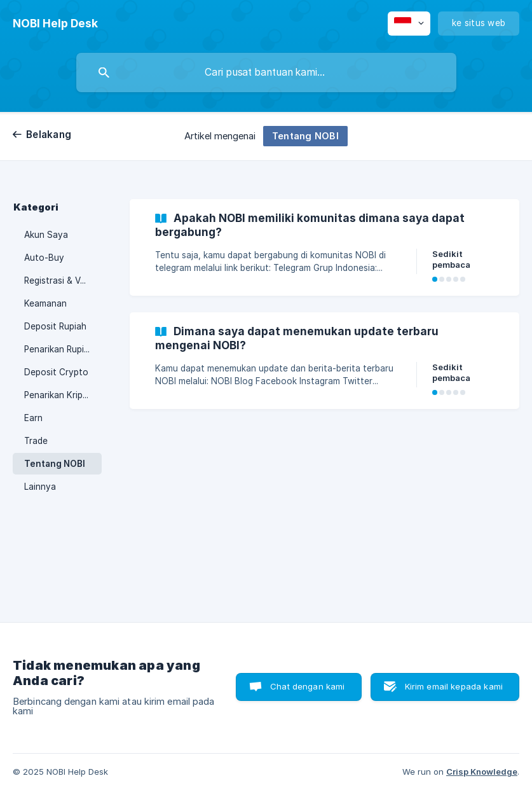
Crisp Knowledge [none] (482, 772)
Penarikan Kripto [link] (58, 395)
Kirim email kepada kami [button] (454, 686)
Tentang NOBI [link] (55, 464)
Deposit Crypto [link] (56, 372)
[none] (55, 24)
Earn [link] (33, 418)
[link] (324, 247)
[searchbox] (266, 73)
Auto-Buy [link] (44, 258)
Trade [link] (36, 441)
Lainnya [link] (40, 487)
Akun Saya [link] (46, 235)
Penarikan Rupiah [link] (59, 349)
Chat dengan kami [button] (307, 686)
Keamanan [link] (45, 303)
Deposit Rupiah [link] (55, 326)
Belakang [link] (49, 135)
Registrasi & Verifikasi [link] (63, 281)
